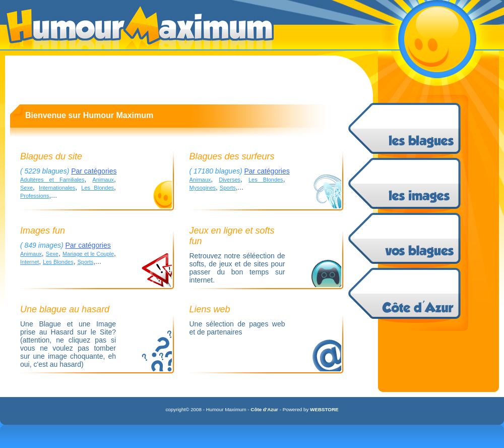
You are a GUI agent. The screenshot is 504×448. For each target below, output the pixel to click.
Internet (29, 262)
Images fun (43, 231)
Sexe (26, 188)
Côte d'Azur (264, 409)
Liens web (210, 309)
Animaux (103, 180)
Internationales (57, 188)
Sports (228, 188)
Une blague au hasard (65, 309)
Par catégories (94, 171)
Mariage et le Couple (88, 254)
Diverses (230, 180)
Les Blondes (98, 188)
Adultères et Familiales (52, 180)
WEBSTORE (324, 409)
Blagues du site (51, 156)
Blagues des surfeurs (232, 156)
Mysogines (203, 188)
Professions (35, 196)
